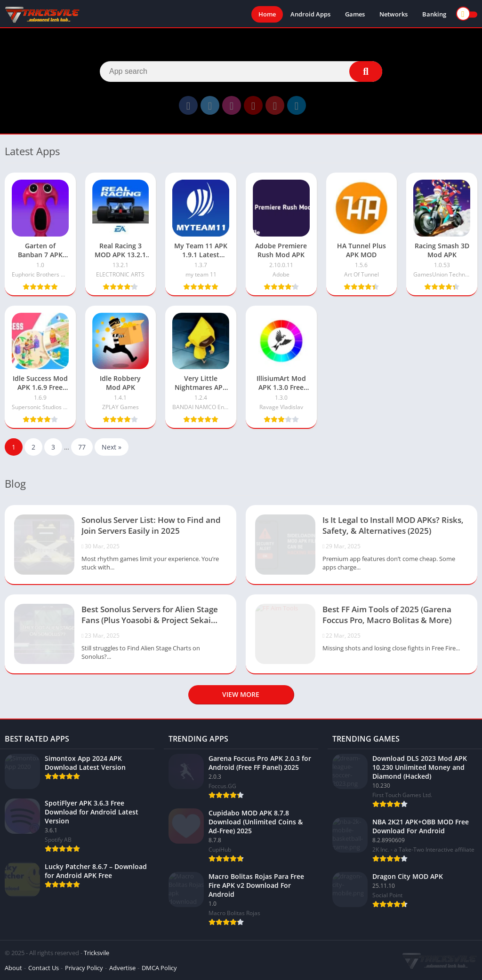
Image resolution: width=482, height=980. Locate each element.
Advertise (122, 968)
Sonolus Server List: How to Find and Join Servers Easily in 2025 (151, 525)
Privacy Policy (84, 968)
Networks (394, 14)
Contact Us (44, 968)
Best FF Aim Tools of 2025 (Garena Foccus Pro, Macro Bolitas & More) (387, 615)
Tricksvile (96, 953)
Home (267, 14)
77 (82, 447)
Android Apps (310, 14)
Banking (434, 14)
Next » (112, 447)
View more (241, 694)
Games (355, 14)
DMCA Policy (159, 968)
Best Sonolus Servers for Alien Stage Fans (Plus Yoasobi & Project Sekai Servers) (150, 616)
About (13, 968)
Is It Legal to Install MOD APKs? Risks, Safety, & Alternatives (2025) (393, 525)
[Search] (241, 71)
